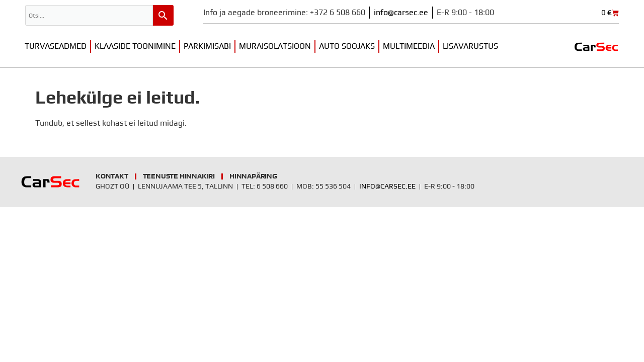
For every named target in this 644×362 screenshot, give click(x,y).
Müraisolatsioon (275, 46)
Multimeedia (409, 46)
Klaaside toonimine (135, 46)
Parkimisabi (207, 46)
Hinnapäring (253, 176)
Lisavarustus (470, 46)
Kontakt (112, 176)
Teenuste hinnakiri (179, 176)
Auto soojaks (347, 46)
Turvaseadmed (56, 46)
